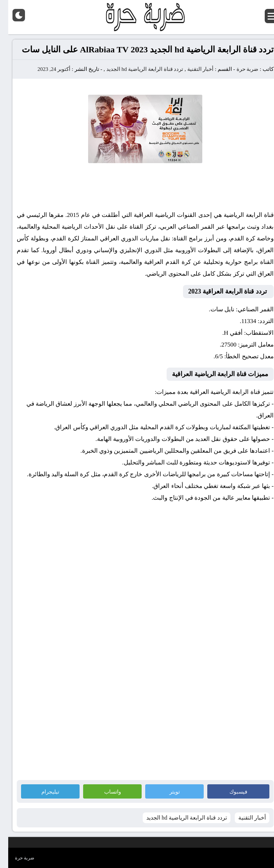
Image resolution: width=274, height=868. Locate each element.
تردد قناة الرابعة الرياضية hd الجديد (137, 69)
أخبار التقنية (192, 69)
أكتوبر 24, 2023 (46, 69)
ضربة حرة (239, 69)
